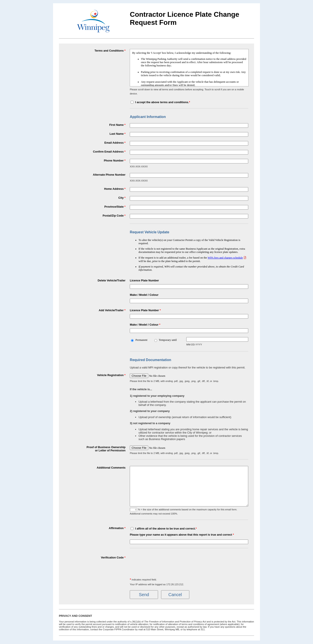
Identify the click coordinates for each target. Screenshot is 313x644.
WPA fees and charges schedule (225, 258)
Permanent (141, 340)
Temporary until (168, 340)
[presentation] (163, 564)
